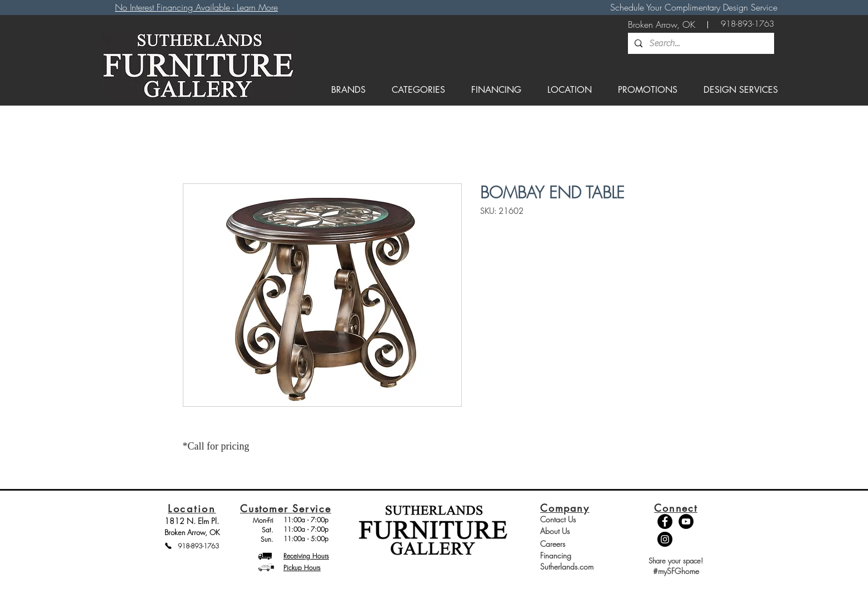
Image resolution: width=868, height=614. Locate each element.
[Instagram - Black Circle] (665, 539)
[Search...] (700, 43)
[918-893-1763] (747, 24)
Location (192, 508)
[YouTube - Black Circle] (686, 521)
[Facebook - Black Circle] (665, 521)
